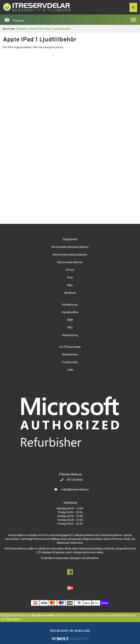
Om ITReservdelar (70, 347)
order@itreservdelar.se (75, 489)
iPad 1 (49, 29)
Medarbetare (70, 354)
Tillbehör (22, 29)
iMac (70, 285)
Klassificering (70, 335)
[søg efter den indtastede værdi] (133, 7)
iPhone (70, 270)
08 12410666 (75, 480)
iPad (70, 278)
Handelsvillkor (70, 312)
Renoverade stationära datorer (70, 247)
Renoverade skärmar (70, 262)
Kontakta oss (70, 305)
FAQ (70, 328)
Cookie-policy (70, 362)
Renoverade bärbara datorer (70, 255)
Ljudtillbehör (62, 29)
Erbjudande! (70, 239)
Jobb (70, 370)
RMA (70, 320)
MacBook (70, 293)
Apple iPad (36, 29)
